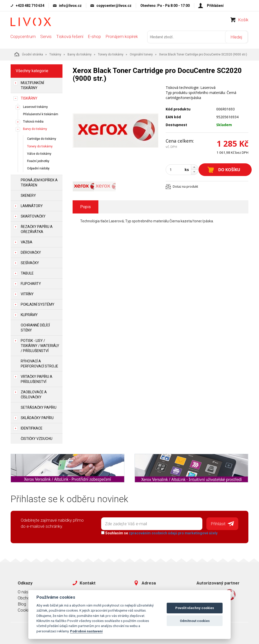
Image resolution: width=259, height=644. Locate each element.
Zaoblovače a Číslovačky (34, 394)
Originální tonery (141, 54)
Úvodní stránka (29, 54)
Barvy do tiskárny (80, 54)
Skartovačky (33, 216)
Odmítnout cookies (195, 621)
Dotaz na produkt (185, 186)
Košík (243, 22)
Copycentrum (23, 38)
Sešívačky (30, 262)
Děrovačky (31, 252)
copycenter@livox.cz (114, 6)
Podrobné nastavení (86, 631)
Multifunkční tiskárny (32, 85)
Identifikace (32, 428)
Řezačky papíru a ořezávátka (37, 229)
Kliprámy (29, 314)
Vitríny (27, 294)
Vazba (27, 242)
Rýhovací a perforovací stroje (39, 363)
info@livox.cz (70, 6)
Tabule (27, 273)
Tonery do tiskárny (111, 54)
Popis (85, 206)
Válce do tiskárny (39, 153)
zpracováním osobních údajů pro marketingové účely (173, 532)
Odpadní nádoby (38, 168)
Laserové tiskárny (35, 106)
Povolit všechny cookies (195, 608)
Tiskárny (55, 54)
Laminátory (32, 205)
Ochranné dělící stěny (35, 327)
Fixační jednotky (38, 161)
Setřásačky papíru (39, 407)
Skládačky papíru (37, 417)
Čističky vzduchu (37, 438)
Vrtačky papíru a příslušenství (37, 379)
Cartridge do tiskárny (42, 139)
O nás (23, 591)
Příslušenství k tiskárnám (41, 114)
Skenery (28, 195)
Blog (22, 603)
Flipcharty (31, 283)
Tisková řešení (70, 38)
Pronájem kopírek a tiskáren (39, 182)
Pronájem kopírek (122, 38)
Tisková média (33, 121)
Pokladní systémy (38, 304)
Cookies (25, 609)
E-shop (94, 38)
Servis (46, 38)
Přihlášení (215, 6)
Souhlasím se (159, 532)
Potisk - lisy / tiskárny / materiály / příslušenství (40, 345)
